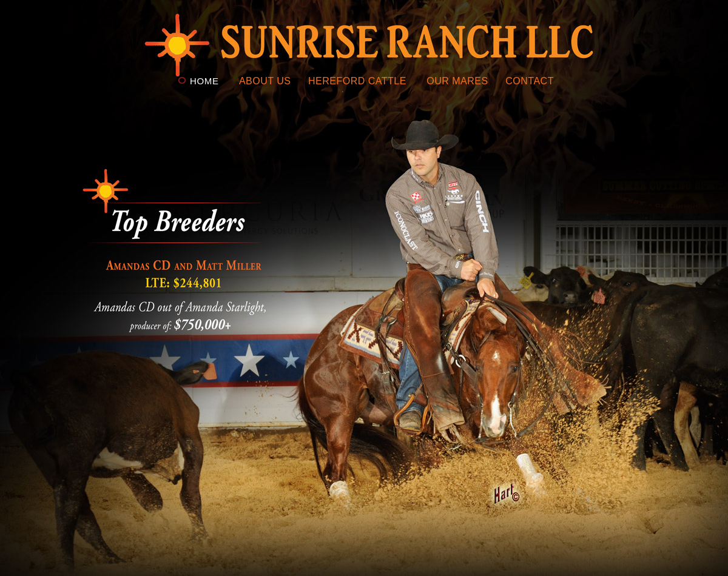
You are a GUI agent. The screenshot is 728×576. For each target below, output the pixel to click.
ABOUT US (265, 81)
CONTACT (530, 81)
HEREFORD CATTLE (357, 81)
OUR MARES (457, 81)
